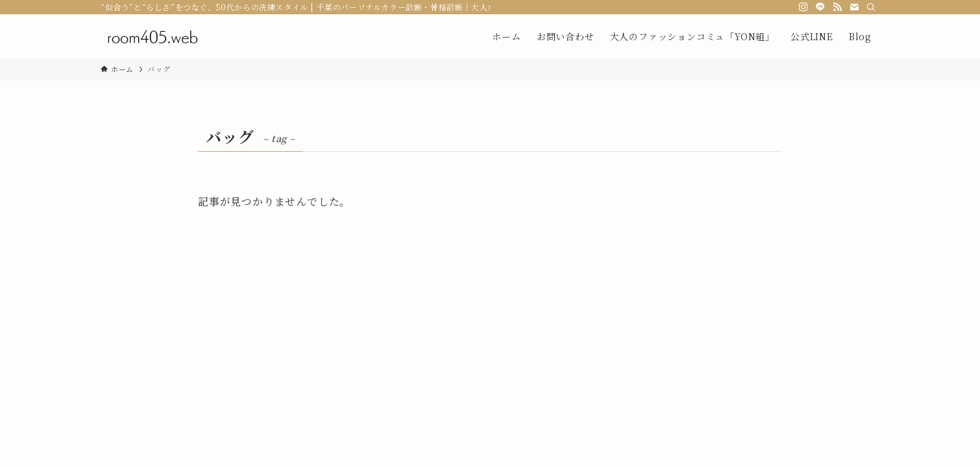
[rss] (837, 7)
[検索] (871, 7)
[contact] (854, 7)
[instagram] (803, 7)
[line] (820, 7)
